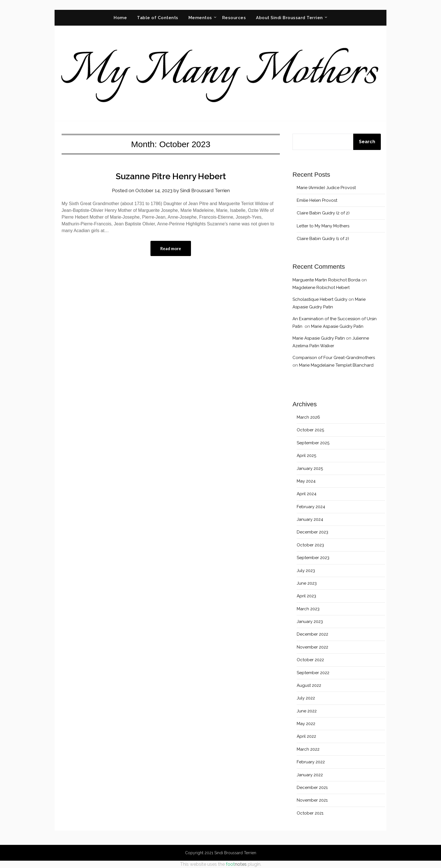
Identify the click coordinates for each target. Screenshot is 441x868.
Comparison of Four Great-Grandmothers (334, 358)
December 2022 (312, 634)
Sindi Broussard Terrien (205, 190)
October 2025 (310, 430)
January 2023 (310, 622)
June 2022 (307, 711)
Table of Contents (158, 18)
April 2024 (307, 494)
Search (367, 142)
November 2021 (312, 800)
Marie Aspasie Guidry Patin (337, 326)
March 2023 (308, 609)
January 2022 (310, 775)
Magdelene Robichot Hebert (321, 288)
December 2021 (312, 788)
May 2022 (306, 724)
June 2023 (307, 583)
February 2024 (311, 507)
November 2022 (312, 647)
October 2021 (310, 813)
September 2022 (313, 673)
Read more (171, 248)
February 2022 (311, 762)
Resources (234, 18)
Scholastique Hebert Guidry (320, 299)
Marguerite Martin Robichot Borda (326, 280)
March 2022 (308, 749)
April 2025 (306, 456)
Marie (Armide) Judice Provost (326, 188)
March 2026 (308, 417)
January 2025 (310, 468)
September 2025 (313, 443)
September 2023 (313, 558)
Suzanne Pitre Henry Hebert (171, 176)
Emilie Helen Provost (317, 200)
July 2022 (306, 698)
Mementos (200, 18)
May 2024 (306, 481)
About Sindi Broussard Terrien (289, 18)
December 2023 (312, 532)
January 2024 (310, 519)
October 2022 (310, 660)
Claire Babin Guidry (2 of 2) (323, 213)
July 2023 (306, 571)
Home (120, 18)
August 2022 (309, 685)
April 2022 (306, 736)
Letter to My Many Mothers (323, 226)
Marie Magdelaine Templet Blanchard (336, 365)
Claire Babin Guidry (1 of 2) (323, 239)
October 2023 (310, 545)
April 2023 (306, 596)
